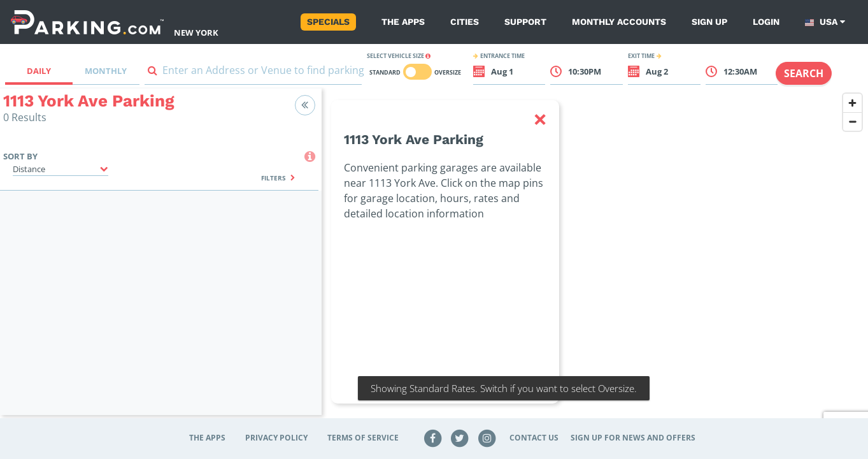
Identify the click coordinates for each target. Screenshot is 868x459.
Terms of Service (363, 438)
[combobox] (253, 73)
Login (766, 22)
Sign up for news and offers (633, 438)
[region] (595, 259)
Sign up (709, 22)
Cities (465, 22)
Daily (39, 71)
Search (804, 73)
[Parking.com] (87, 22)
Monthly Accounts (619, 22)
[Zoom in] (852, 103)
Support (525, 22)
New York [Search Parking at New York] (196, 33)
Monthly (106, 71)
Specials (328, 22)
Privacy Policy (276, 438)
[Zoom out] (852, 121)
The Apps (403, 22)
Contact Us (534, 438)
